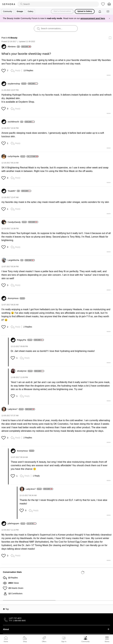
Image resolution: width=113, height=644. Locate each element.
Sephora (9, 4)
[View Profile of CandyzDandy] (17, 222)
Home (6, 642)
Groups (20, 11)
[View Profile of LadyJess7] (16, 409)
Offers (44, 642)
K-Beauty (13, 38)
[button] (4, 71)
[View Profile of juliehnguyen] (16, 523)
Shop (25, 642)
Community (85, 642)
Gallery (30, 11)
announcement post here (93, 18)
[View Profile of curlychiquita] (16, 156)
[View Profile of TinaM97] (14, 191)
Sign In (64, 639)
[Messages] (108, 12)
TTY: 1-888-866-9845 (17, 621)
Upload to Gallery (85, 11)
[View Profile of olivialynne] (25, 371)
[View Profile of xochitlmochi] (15, 122)
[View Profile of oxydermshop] (17, 84)
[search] (58, 4)
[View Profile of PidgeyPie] (25, 340)
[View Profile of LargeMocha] (16, 260)
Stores (107, 642)
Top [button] (7, 609)
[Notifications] (100, 11)
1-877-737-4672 (15, 618)
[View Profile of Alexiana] (14, 47)
